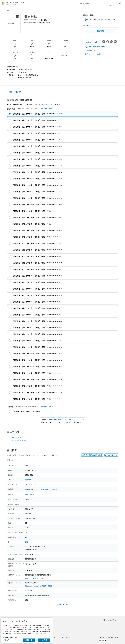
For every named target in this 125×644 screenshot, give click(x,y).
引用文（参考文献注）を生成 (95, 47)
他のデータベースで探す (93, 54)
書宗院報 (28, 480)
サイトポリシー (66, 638)
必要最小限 (29, 640)
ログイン (120, 4)
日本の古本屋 (16, 437)
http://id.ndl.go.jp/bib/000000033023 (39, 586)
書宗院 (28, 489)
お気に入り (88, 42)
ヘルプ (112, 4)
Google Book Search (18, 440)
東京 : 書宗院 (30, 495)
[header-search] (93, 3)
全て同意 (44, 640)
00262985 (44, 489)
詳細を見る (65, 55)
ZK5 (27, 542)
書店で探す (101, 31)
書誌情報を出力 (91, 50)
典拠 (55, 489)
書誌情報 (18, 92)
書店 (11, 92)
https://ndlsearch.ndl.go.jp (35, 578)
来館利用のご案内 (47, 109)
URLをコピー (96, 42)
